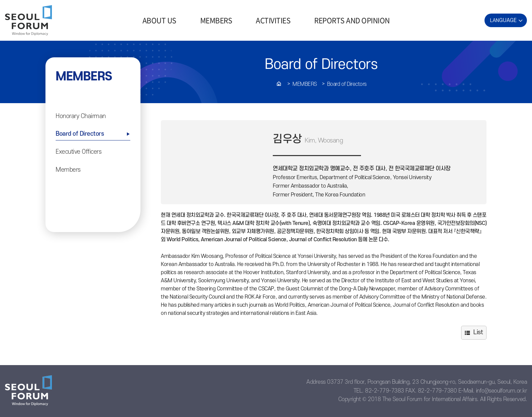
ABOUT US (159, 20)
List (478, 332)
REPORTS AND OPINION (352, 20)
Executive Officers (79, 152)
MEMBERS (216, 20)
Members (305, 84)
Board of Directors (347, 84)
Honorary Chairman (81, 116)
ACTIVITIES (273, 20)
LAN (503, 20)
